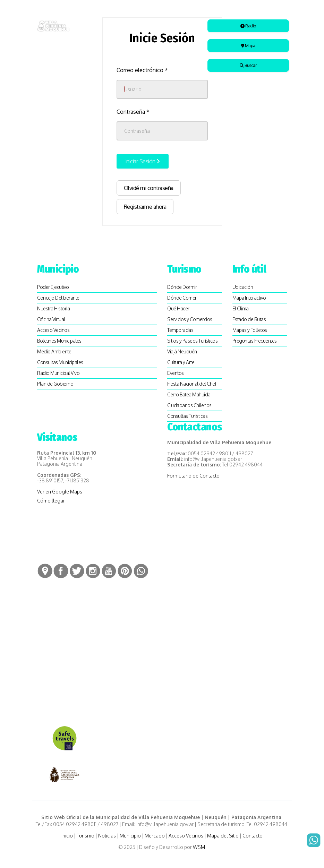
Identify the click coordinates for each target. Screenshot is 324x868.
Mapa (248, 46)
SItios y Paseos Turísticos (192, 341)
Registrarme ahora (145, 207)
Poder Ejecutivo (53, 287)
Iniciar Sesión (143, 161)
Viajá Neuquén (182, 351)
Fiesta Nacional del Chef (192, 384)
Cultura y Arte (181, 362)
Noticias (107, 836)
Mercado (155, 836)
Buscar (248, 65)
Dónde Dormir (182, 287)
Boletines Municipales (59, 341)
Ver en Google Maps (60, 492)
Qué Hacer (178, 308)
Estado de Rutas (249, 319)
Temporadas (180, 330)
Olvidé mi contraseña (149, 188)
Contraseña (133, 112)
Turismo (86, 836)
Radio (248, 26)
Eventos (176, 373)
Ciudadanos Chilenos (189, 405)
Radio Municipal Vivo (58, 373)
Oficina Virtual (51, 319)
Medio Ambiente (54, 351)
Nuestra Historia (53, 308)
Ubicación (243, 287)
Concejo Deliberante (58, 298)
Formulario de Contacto (193, 476)
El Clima (241, 308)
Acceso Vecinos (53, 330)
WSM (199, 847)
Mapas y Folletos (250, 330)
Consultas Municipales (60, 362)
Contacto (253, 836)
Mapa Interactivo (249, 298)
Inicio (67, 836)
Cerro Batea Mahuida (189, 394)
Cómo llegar (51, 501)
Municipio (130, 836)
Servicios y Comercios (190, 319)
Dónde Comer (182, 298)
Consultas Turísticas (187, 416)
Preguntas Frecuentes (255, 341)
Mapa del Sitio (223, 836)
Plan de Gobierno (55, 384)
